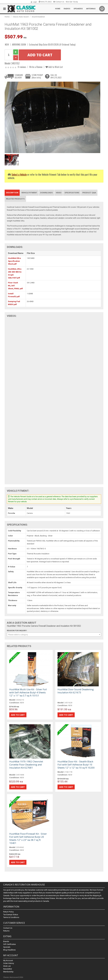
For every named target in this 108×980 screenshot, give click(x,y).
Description (12, 193)
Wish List (7, 966)
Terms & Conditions (11, 917)
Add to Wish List (54, 67)
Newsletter (8, 969)
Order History (9, 963)
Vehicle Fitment (29, 193)
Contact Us (59, 2)
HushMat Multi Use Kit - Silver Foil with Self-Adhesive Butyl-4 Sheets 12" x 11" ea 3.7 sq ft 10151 (28, 692)
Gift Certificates (9, 944)
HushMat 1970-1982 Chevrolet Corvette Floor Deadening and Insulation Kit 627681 (26, 765)
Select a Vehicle (19, 174)
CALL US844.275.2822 (56, 76)
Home (58, 9)
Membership (8, 972)
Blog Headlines (9, 950)
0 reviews (22, 67)
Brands (6, 941)
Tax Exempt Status (11, 915)
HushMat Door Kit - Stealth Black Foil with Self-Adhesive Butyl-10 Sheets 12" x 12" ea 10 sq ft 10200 (76, 765)
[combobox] (54, 635)
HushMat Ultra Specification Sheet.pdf (14, 261)
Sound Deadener (38, 17)
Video (59, 193)
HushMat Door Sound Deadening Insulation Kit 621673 (76, 691)
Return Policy (8, 912)
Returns (6, 931)
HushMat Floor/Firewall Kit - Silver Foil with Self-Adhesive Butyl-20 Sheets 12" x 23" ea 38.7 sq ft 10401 (28, 838)
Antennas (91, 9)
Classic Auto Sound (21, 17)
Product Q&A (89, 193)
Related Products (15, 199)
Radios (67, 9)
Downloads (46, 193)
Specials (7, 947)
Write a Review (36, 67)
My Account (8, 960)
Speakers (78, 9)
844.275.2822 (45, 2)
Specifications (72, 193)
